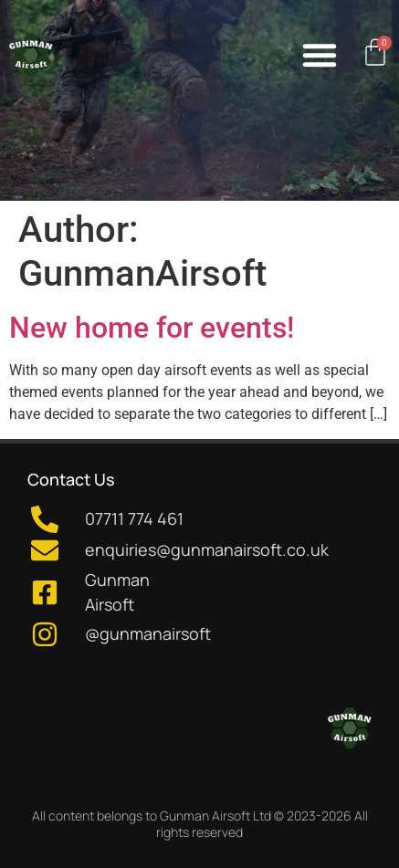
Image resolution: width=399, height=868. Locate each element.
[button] (320, 55)
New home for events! (152, 328)
